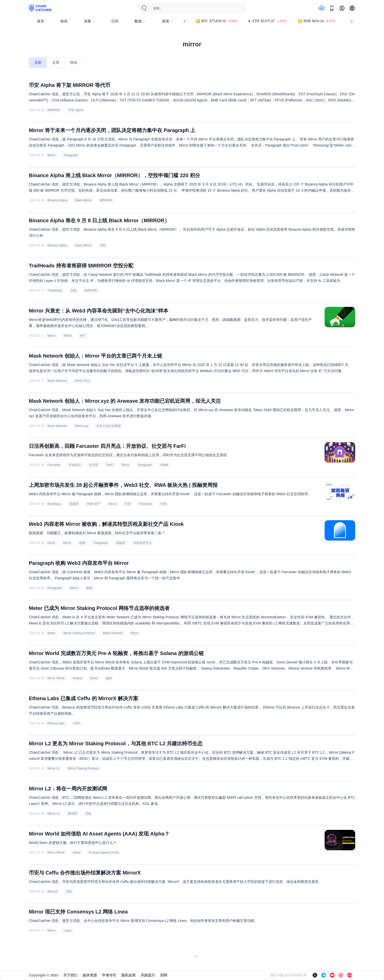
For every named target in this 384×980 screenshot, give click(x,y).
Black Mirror (83, 200)
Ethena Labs (56, 723)
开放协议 (75, 465)
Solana (77, 678)
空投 (103, 245)
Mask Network (57, 381)
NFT (83, 336)
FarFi (110, 465)
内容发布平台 (143, 543)
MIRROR (54, 110)
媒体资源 (90, 975)
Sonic (94, 678)
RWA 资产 (94, 504)
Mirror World (56, 678)
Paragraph (71, 155)
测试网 (72, 814)
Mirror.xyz (82, 426)
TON (163, 504)
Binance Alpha (57, 200)
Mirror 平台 (82, 381)
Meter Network (113, 633)
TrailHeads (55, 291)
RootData (54, 504)
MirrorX (52, 892)
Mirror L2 (54, 768)
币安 (69, 892)
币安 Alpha (75, 110)
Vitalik (164, 465)
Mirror (51, 155)
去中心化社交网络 (109, 426)
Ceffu (76, 723)
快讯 (64, 21)
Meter (51, 633)
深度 (89, 21)
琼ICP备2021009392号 (289, 975)
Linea (67, 931)
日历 (115, 21)
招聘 (164, 975)
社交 (128, 504)
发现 (167, 21)
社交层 (94, 465)
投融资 (74, 504)
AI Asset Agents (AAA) (104, 853)
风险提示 (148, 975)
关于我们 (70, 975)
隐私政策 (129, 975)
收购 (82, 543)
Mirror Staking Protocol (79, 633)
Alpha (76, 853)
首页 (41, 21)
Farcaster (54, 465)
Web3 (68, 336)
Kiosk (51, 543)
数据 (140, 21)
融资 (109, 678)
